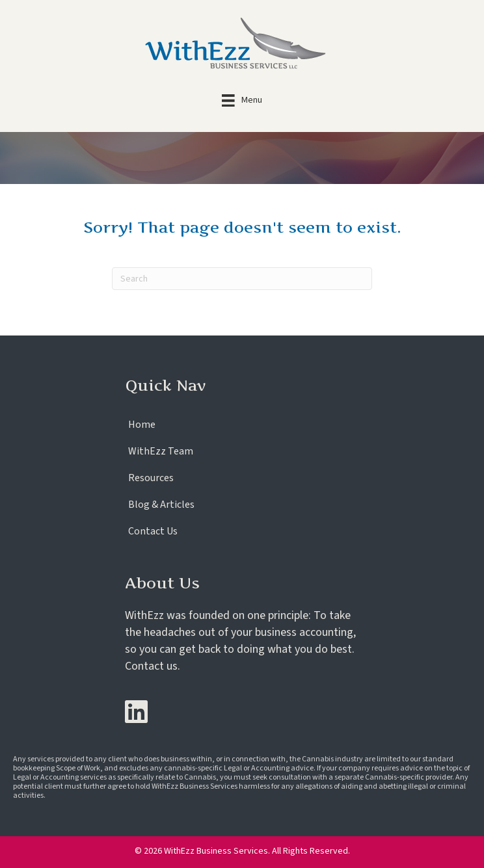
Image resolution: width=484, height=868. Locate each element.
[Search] (242, 279)
